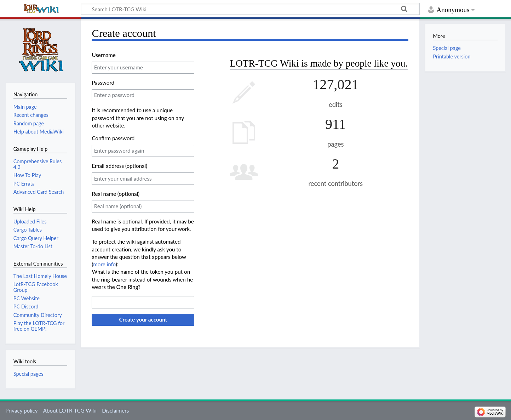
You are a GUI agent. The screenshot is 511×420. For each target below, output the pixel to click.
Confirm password (113, 138)
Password (103, 83)
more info (104, 264)
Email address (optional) (119, 166)
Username (104, 55)
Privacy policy (21, 410)
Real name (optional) (116, 194)
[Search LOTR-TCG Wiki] (250, 9)
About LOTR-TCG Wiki (70, 410)
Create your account (143, 319)
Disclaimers (115, 410)
